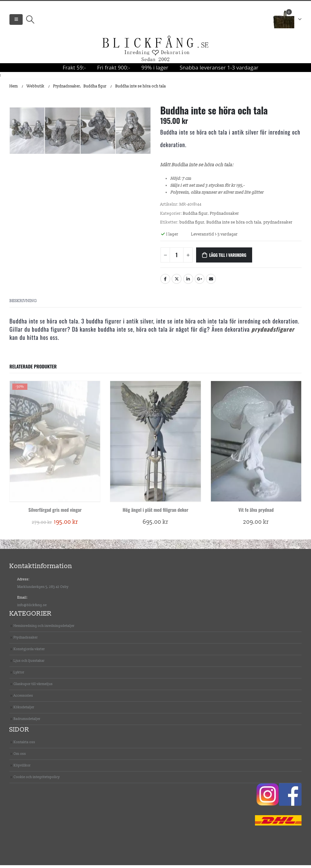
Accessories (23, 699)
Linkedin (188, 282)
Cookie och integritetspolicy (37, 780)
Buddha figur (195, 217)
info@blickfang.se (32, 608)
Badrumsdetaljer (27, 722)
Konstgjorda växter (29, 652)
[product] (55, 444)
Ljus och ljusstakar (29, 664)
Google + (200, 282)
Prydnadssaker (224, 217)
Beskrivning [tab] (23, 304)
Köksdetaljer (24, 710)
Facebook (165, 282)
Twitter (177, 282)
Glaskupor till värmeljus (33, 687)
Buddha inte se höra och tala (234, 225)
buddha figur (192, 225)
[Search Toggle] (30, 21)
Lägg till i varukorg (228, 258)
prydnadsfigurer (273, 332)
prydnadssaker (278, 225)
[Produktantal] (177, 258)
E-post (211, 282)
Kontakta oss (24, 745)
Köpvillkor (22, 768)
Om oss (20, 757)
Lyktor (19, 675)
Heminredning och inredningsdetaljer (44, 629)
